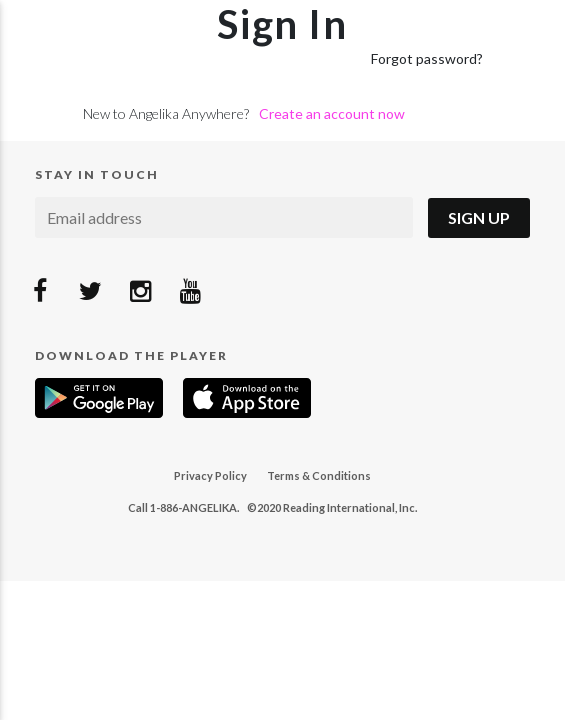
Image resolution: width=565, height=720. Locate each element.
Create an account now (332, 113)
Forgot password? (427, 58)
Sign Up (479, 217)
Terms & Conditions (319, 475)
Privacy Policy (210, 475)
